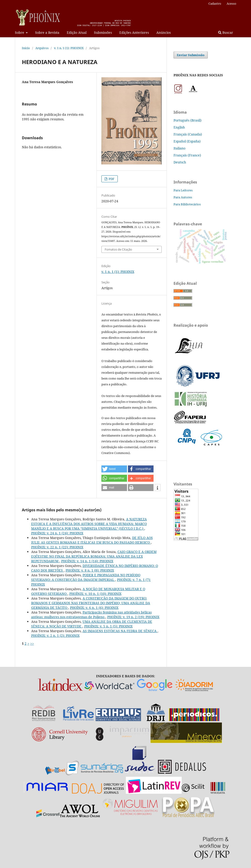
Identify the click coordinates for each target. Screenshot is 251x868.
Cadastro (215, 3)
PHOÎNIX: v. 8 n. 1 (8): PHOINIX (90, 570)
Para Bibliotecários (187, 204)
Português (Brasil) (187, 120)
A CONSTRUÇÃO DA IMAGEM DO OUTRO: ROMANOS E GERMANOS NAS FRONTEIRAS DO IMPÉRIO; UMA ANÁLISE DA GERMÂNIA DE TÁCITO (91, 603)
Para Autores (183, 197)
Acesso (231, 3)
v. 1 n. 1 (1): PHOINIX (69, 48)
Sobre (20, 32)
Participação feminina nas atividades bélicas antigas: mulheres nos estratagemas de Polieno (91, 615)
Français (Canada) (188, 134)
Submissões (103, 32)
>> (32, 643)
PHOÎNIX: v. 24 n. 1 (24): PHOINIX (57, 533)
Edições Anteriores (134, 32)
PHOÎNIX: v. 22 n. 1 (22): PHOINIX (57, 547)
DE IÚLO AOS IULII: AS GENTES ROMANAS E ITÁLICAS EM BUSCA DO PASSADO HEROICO (92, 540)
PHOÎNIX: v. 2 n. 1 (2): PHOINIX (55, 636)
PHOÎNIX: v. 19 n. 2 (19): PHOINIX (133, 617)
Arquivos (42, 48)
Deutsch (180, 162)
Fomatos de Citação (118, 249)
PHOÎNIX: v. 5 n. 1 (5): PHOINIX (108, 626)
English (179, 127)
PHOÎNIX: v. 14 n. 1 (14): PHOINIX (87, 561)
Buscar (226, 32)
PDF (111, 179)
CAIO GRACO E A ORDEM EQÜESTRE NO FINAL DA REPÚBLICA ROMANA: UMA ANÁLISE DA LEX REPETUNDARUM (94, 556)
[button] (114, 469)
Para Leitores (183, 190)
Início (26, 48)
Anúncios (164, 32)
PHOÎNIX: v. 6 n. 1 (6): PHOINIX (94, 608)
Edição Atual (77, 32)
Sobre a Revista (47, 32)
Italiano (179, 148)
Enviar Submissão (191, 55)
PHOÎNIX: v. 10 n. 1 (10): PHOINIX (95, 594)
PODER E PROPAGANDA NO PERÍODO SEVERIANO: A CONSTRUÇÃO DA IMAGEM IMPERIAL (86, 577)
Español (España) (187, 141)
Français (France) (187, 155)
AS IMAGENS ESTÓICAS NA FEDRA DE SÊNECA (120, 631)
